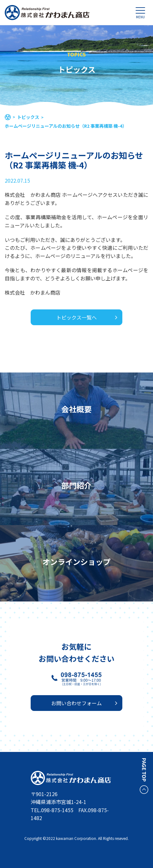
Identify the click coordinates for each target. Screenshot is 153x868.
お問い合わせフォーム (76, 703)
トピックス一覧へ (76, 317)
